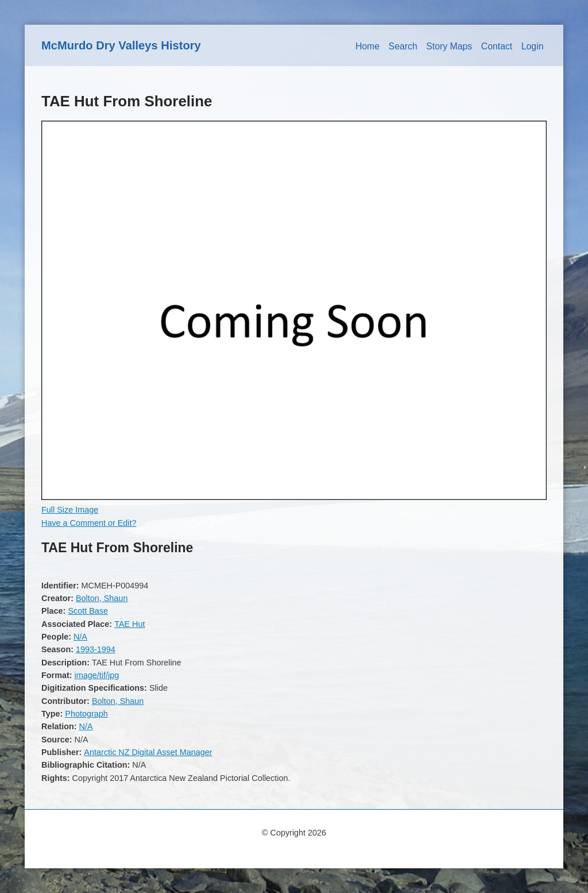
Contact (497, 46)
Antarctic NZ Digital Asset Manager (148, 752)
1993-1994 (96, 649)
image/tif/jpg (97, 675)
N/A (80, 637)
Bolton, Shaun (102, 598)
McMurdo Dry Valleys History (121, 45)
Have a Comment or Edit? (89, 523)
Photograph (86, 714)
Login (533, 46)
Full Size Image (70, 510)
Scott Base (88, 611)
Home (367, 46)
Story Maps (449, 46)
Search (403, 46)
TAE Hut (129, 624)
